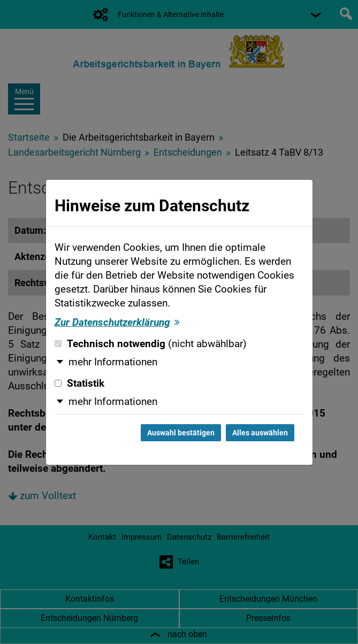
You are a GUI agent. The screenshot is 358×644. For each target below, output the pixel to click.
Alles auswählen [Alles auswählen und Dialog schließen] (260, 433)
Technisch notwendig (151, 344)
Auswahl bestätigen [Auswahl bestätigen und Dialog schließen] (181, 433)
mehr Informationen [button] (113, 362)
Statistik (79, 384)
